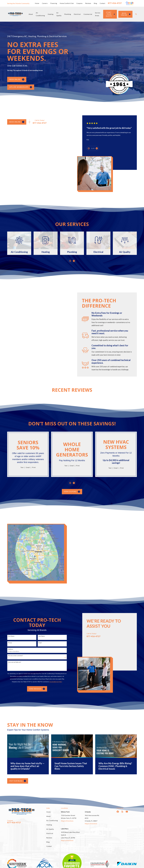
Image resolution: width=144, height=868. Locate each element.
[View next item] (74, 261)
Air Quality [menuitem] (59, 14)
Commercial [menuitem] (88, 14)
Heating (49, 825)
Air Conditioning (52, 820)
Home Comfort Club (67, 3)
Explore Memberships (21, 87)
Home (37, 3)
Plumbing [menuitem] (68, 14)
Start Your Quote (110, 14)
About (48, 816)
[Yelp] (122, 812)
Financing (54, 3)
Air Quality (50, 829)
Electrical (50, 833)
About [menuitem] (31, 14)
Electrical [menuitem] (77, 14)
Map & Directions (67, 821)
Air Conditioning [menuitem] (40, 14)
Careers (45, 3)
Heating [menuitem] (51, 14)
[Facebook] (118, 812)
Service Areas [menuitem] (98, 14)
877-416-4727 (115, 3)
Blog (95, 3)
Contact (102, 3)
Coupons (79, 3)
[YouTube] (127, 812)
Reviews (88, 3)
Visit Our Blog (18, 781)
